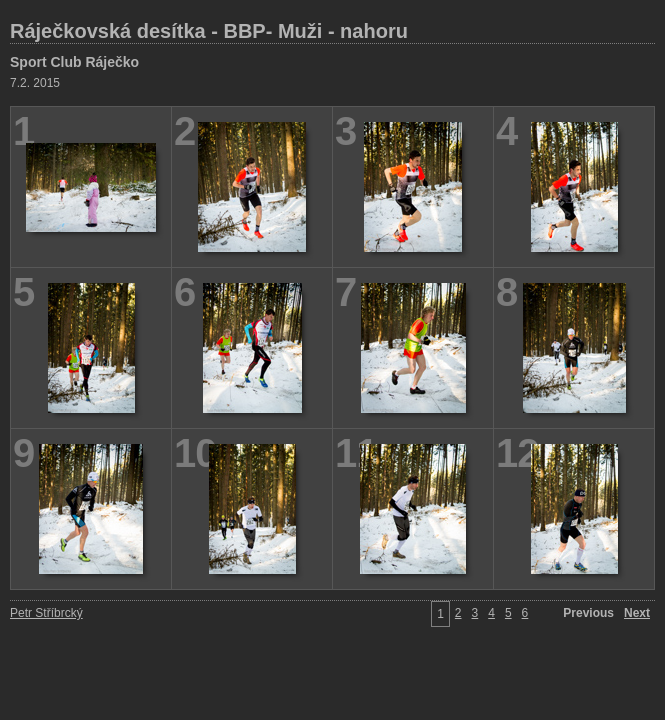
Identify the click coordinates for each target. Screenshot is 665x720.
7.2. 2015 (35, 83)
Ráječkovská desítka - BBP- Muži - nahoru (209, 31)
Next (637, 613)
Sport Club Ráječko (74, 62)
